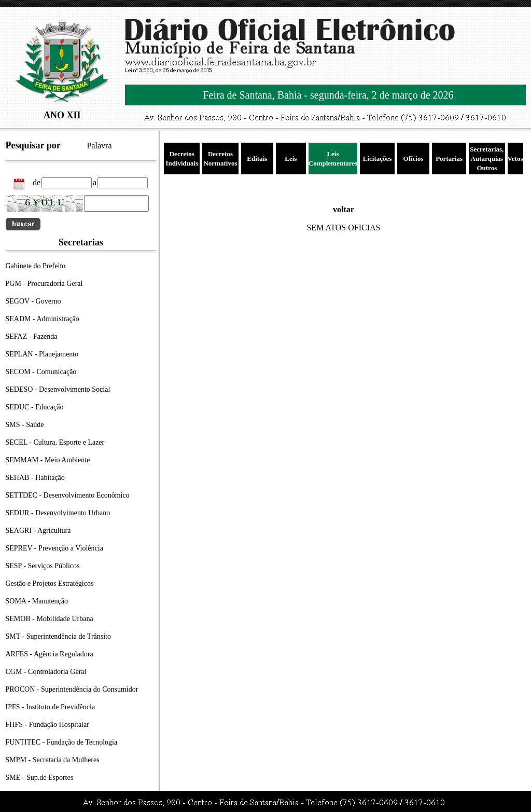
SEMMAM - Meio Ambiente (48, 460)
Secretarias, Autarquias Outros (487, 159)
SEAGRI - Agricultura (38, 531)
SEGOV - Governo (33, 301)
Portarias (449, 159)
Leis (291, 159)
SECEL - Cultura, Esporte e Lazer (55, 442)
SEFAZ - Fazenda (32, 336)
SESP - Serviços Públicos (43, 566)
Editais (257, 159)
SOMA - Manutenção (37, 601)
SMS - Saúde (25, 425)
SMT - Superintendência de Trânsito (59, 636)
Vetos (515, 159)
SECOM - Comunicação (41, 372)
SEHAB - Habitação (35, 478)
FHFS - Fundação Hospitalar (47, 725)
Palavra (100, 146)
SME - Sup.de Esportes (40, 777)
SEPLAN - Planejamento (42, 354)
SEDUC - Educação (35, 407)
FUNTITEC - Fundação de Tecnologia (62, 742)
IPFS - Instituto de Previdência (51, 707)
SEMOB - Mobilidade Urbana (50, 619)
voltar (344, 209)
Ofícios (414, 159)
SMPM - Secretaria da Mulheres (53, 760)
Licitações (378, 159)
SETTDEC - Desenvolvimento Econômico (68, 495)
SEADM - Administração (43, 319)
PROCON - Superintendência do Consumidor (72, 689)
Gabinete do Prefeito (36, 266)
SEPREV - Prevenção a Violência (54, 548)
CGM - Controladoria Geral (46, 672)
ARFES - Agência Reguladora (50, 654)
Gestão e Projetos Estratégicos (50, 583)
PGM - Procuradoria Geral (44, 284)
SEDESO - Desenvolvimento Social (58, 389)
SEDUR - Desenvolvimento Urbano (58, 513)
